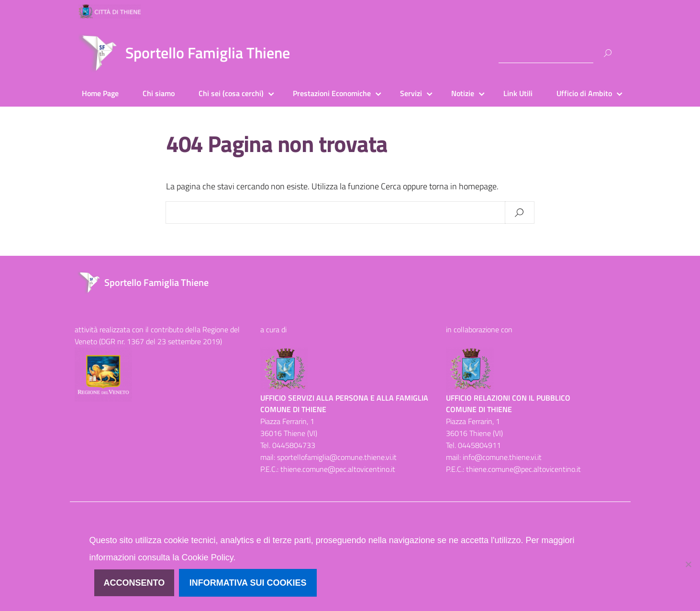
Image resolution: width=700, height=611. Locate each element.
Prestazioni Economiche (332, 93)
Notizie (463, 93)
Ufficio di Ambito (584, 93)
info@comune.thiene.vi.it (502, 457)
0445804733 (294, 445)
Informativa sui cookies (248, 583)
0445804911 (479, 445)
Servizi (411, 93)
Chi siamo (159, 93)
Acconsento (134, 583)
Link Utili (518, 93)
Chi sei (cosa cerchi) (231, 93)
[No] (688, 564)
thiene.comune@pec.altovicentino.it (338, 469)
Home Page (100, 93)
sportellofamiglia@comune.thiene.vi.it (337, 457)
